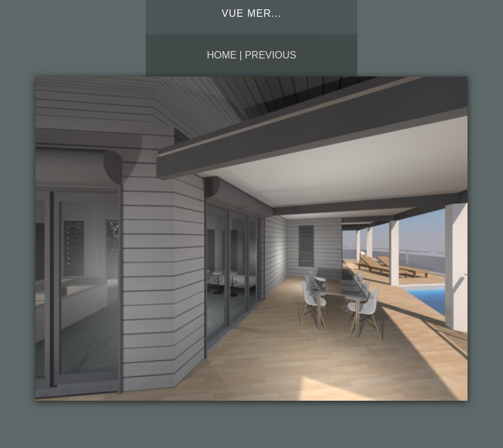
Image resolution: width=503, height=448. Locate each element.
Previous (270, 55)
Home (222, 55)
